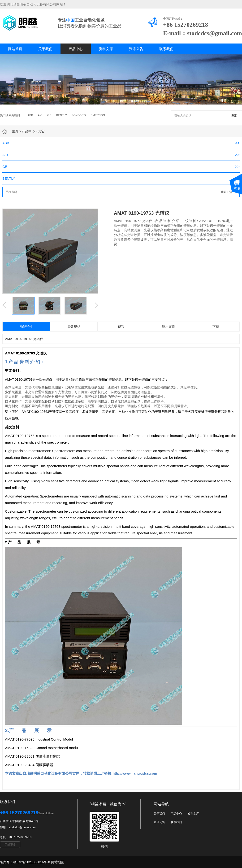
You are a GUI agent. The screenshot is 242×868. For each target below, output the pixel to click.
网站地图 (58, 862)
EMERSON (98, 115)
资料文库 (106, 49)
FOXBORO (79, 115)
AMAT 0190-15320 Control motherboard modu (41, 748)
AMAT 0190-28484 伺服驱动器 (29, 765)
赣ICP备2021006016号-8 (32, 862)
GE (49, 115)
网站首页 (15, 49)
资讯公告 (136, 49)
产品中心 (76, 49)
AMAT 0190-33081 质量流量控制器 (33, 756)
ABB (30, 115)
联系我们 (166, 49)
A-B (40, 115)
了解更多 (10, 845)
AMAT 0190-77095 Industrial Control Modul (39, 739)
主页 (15, 131)
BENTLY (61, 115)
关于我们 (45, 49)
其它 (41, 131)
